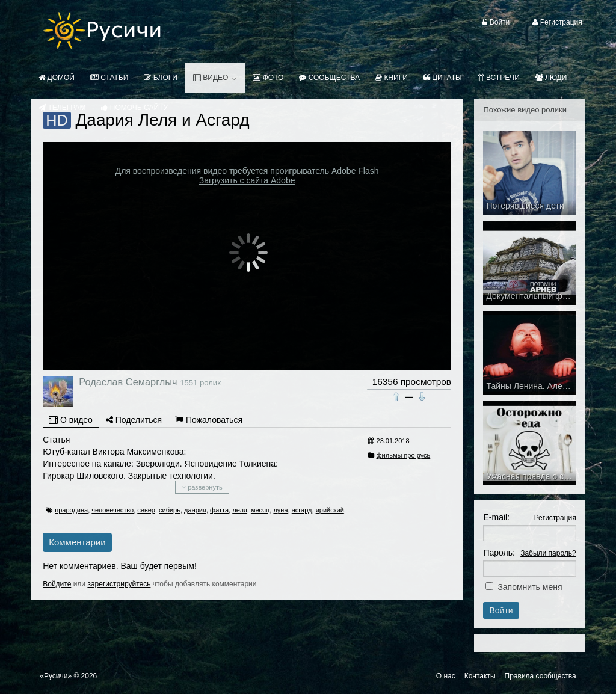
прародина (71, 510)
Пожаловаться (209, 420)
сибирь (170, 510)
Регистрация (555, 518)
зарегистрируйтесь (119, 584)
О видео (71, 420)
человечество (112, 510)
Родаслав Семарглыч (128, 382)
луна (280, 510)
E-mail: (496, 517)
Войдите (57, 584)
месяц (260, 510)
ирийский (330, 510)
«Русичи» (56, 676)
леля (240, 510)
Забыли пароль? (548, 553)
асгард (302, 510)
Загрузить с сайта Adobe (247, 180)
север (146, 510)
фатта (219, 510)
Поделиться (134, 420)
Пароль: (499, 553)
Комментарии (77, 542)
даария (195, 510)
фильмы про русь (404, 455)
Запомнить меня (530, 587)
